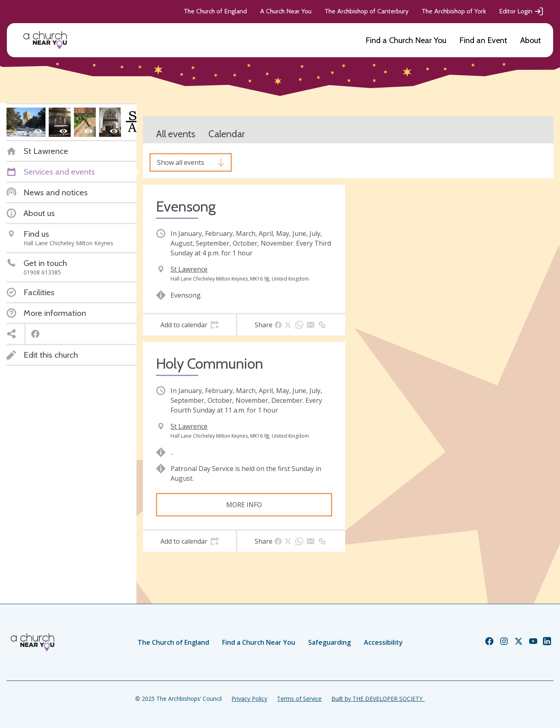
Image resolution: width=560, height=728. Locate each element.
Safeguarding (330, 642)
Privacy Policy (249, 699)
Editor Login (521, 11)
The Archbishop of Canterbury (366, 11)
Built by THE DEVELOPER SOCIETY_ (378, 699)
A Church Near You (286, 11)
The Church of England (215, 11)
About (531, 40)
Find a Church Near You (406, 40)
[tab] (189, 325)
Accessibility (383, 642)
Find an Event (483, 40)
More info (244, 505)
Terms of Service (299, 699)
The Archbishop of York (454, 11)
